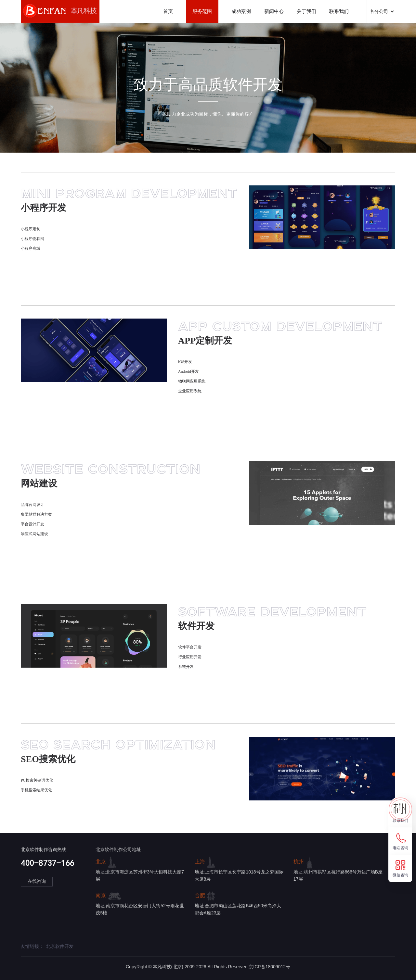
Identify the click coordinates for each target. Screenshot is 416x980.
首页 (168, 11)
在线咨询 (37, 881)
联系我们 (339, 11)
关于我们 (306, 11)
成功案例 (241, 11)
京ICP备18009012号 (269, 967)
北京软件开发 (60, 946)
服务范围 (202, 11)
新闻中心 (274, 11)
